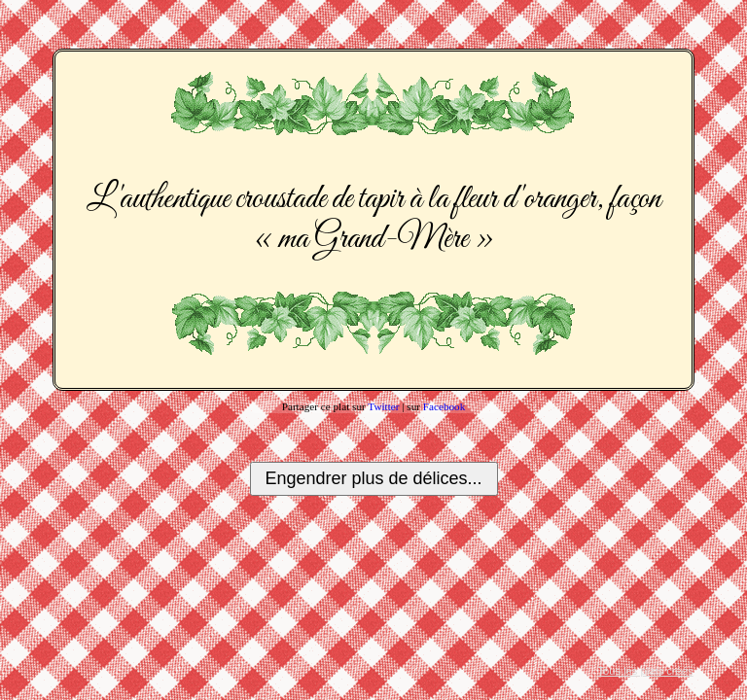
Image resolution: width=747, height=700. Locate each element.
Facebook (445, 406)
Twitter (383, 406)
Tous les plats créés (645, 671)
